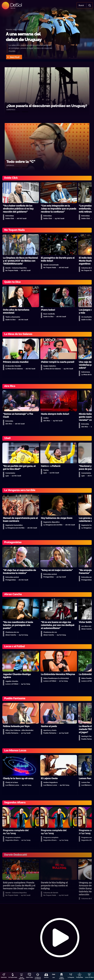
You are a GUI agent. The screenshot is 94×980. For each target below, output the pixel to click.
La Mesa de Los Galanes (38, 978)
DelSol (16, 5)
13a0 (54, 977)
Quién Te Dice (29, 977)
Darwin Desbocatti (22, 978)
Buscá (81, 5)
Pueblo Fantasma (62, 978)
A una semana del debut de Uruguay (24, 37)
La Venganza (71, 977)
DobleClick (4, 977)
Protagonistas (80, 977)
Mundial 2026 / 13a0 (14, 29)
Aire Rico (46, 977)
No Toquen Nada (13, 977)
